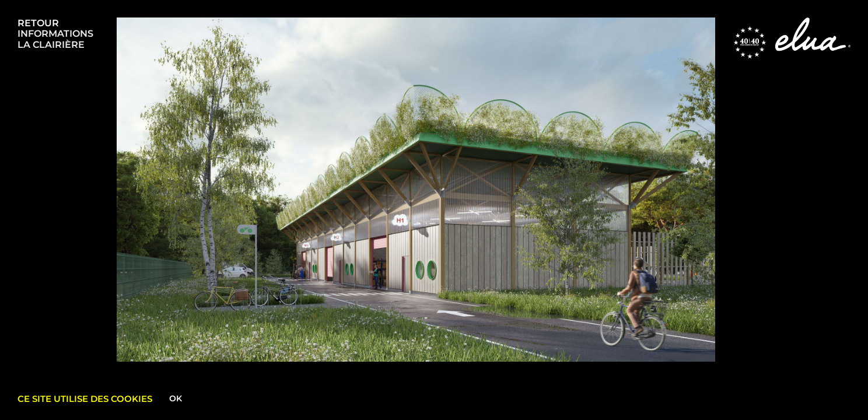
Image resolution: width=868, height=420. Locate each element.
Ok (176, 398)
